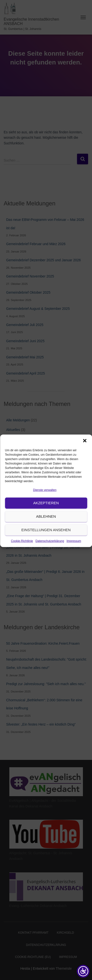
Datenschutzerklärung (50, 553)
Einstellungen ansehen (46, 542)
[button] (85, 453)
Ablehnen (46, 529)
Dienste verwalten (45, 503)
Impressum (74, 553)
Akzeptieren (46, 515)
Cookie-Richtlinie (22, 553)
